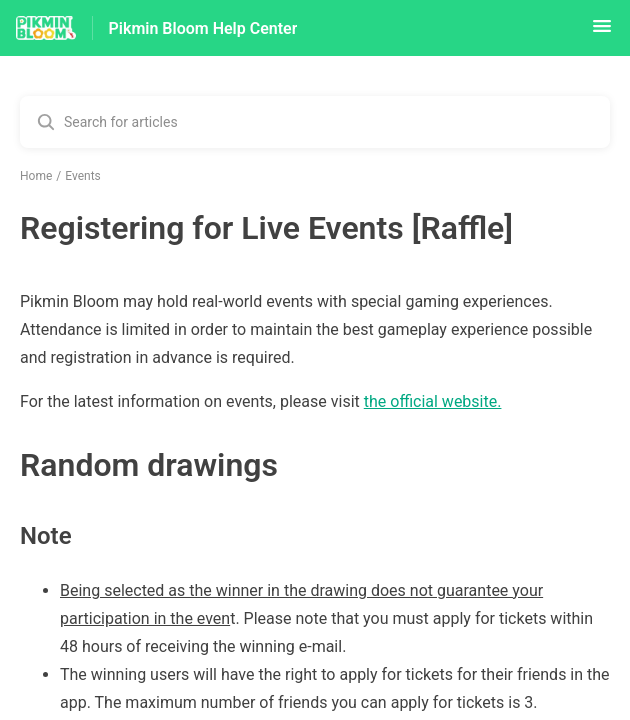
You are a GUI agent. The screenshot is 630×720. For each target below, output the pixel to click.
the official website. (433, 401)
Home (36, 176)
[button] (602, 32)
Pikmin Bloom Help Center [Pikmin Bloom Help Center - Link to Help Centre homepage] (203, 28)
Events (83, 176)
